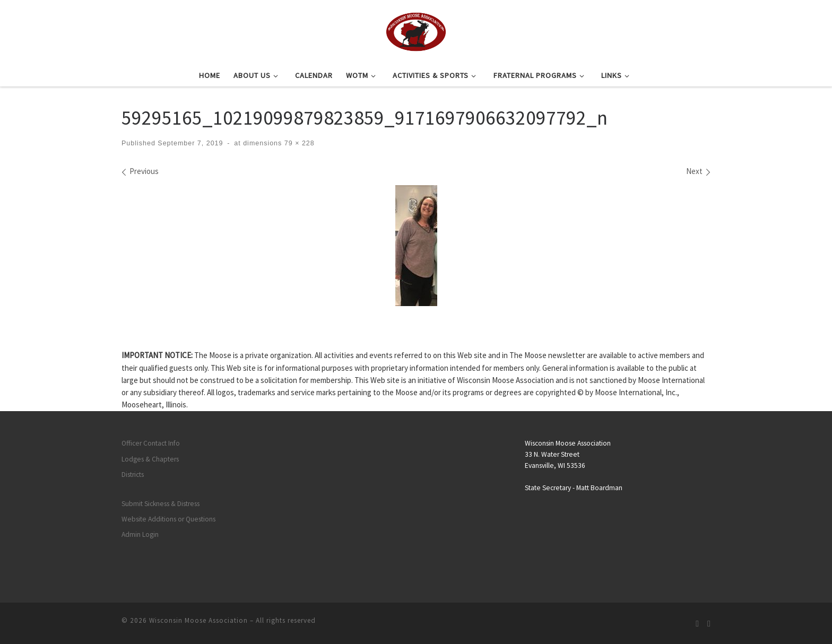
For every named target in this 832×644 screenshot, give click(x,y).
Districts (133, 475)
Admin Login (140, 534)
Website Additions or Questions (168, 519)
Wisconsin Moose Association (198, 620)
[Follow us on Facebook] (709, 624)
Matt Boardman (599, 488)
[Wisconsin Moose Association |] (416, 30)
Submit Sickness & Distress (161, 504)
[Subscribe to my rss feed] (697, 624)
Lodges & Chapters (150, 459)
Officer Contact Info (151, 443)
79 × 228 (298, 143)
